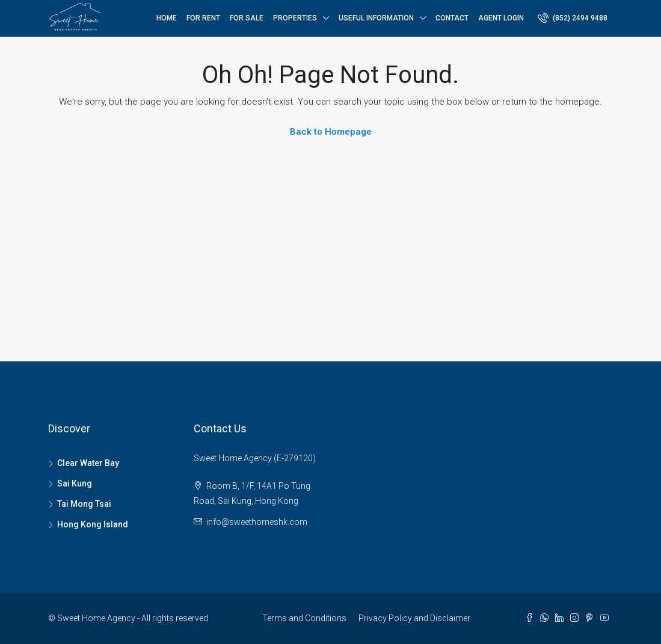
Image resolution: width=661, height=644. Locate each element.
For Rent (203, 18)
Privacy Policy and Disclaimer (414, 618)
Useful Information (376, 18)
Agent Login (501, 18)
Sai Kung (75, 483)
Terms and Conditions (304, 618)
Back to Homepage (331, 132)
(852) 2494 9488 (573, 17)
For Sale (247, 18)
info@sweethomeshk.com (257, 522)
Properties (295, 18)
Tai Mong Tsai (84, 504)
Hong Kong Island (93, 524)
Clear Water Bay (88, 463)
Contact (452, 18)
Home (167, 18)
